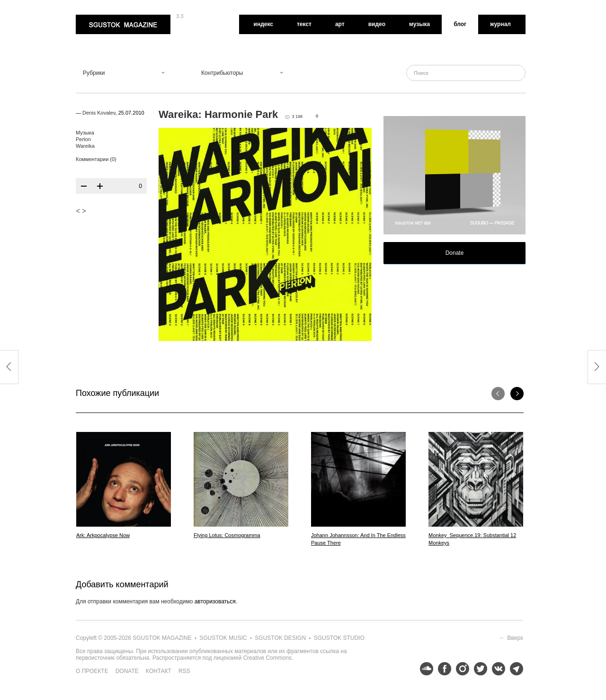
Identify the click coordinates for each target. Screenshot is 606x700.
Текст (304, 24)
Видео (377, 24)
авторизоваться (215, 601)
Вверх (515, 638)
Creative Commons (267, 658)
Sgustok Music (223, 638)
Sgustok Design (280, 638)
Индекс (263, 24)
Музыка (419, 24)
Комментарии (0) (96, 159)
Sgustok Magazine (123, 24)
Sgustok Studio (339, 638)
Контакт (159, 671)
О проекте (92, 671)
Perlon (83, 139)
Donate (455, 253)
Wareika (85, 146)
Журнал (500, 24)
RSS (184, 671)
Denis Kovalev (99, 113)
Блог (460, 24)
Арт (340, 24)
